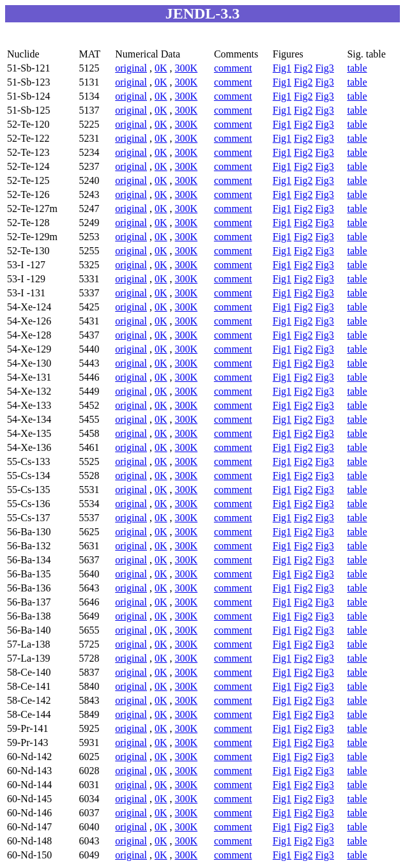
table (357, 68)
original (131, 68)
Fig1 (282, 68)
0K (161, 68)
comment (233, 68)
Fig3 (324, 68)
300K (187, 68)
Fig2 (303, 68)
